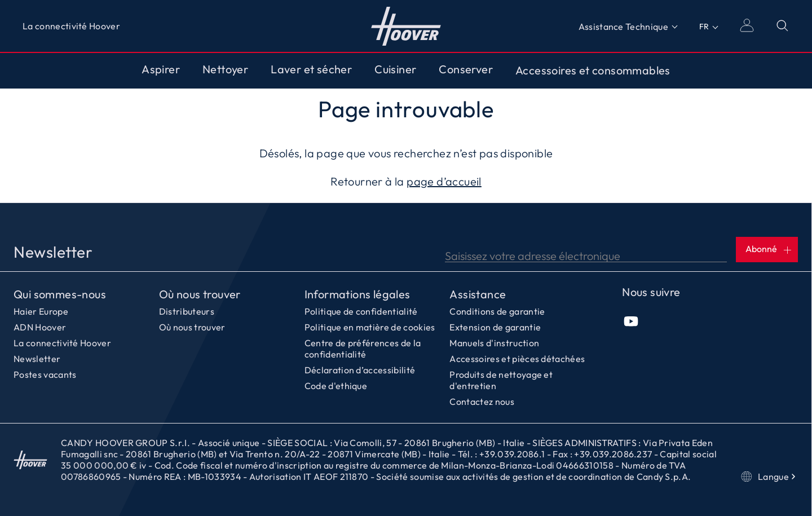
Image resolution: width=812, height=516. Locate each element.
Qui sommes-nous (60, 294)
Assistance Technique (623, 27)
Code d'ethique (336, 386)
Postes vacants (45, 374)
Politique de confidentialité (361, 311)
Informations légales (358, 294)
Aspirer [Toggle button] (161, 69)
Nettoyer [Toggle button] (225, 69)
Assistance (478, 294)
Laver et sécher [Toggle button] (311, 69)
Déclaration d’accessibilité (360, 370)
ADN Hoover (40, 327)
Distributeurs (187, 311)
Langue (769, 477)
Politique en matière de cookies (370, 327)
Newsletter (37, 359)
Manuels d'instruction (494, 343)
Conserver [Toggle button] (466, 69)
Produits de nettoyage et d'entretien (501, 380)
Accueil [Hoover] (406, 26)
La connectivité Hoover (71, 26)
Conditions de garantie (497, 311)
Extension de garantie (495, 327)
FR (704, 27)
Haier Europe (41, 311)
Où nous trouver (200, 294)
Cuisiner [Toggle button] (395, 69)
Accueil (30, 460)
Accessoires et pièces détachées (517, 359)
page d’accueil (444, 181)
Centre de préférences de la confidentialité (363, 349)
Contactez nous (482, 402)
